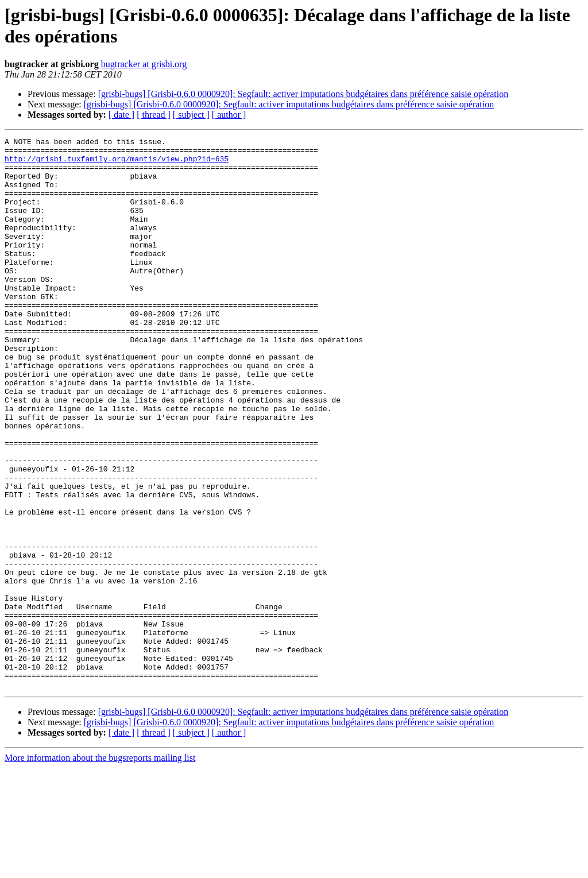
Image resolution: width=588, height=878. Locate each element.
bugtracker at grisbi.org (144, 64)
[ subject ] (191, 115)
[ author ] (229, 115)
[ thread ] (154, 115)
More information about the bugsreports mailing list (100, 868)
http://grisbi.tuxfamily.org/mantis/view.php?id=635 (117, 164)
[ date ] (121, 115)
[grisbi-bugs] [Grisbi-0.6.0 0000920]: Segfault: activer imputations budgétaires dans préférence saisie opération (303, 94)
